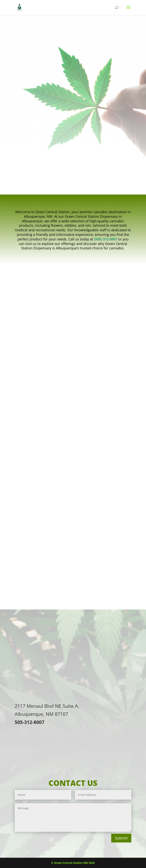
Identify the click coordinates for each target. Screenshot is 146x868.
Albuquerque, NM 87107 (41, 714)
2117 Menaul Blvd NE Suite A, (47, 706)
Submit (121, 838)
